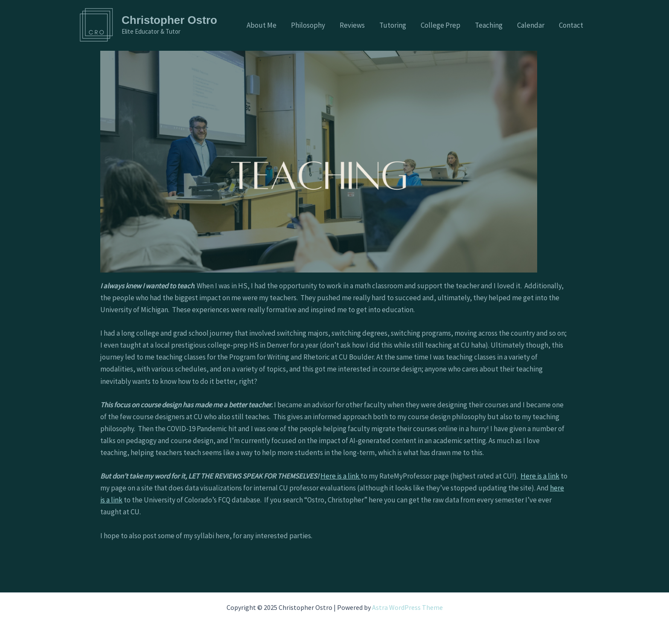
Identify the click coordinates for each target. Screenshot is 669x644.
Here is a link (340, 476)
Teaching (489, 25)
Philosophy (308, 25)
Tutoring (393, 25)
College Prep (441, 25)
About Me (262, 25)
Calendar (531, 25)
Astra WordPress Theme (407, 607)
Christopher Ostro (169, 20)
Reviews (352, 25)
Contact (571, 25)
